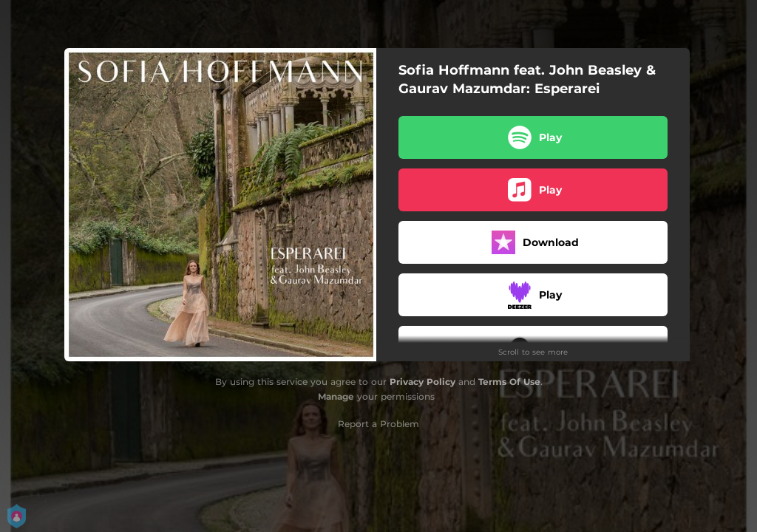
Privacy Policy (422, 382)
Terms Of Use (509, 382)
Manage (336, 396)
